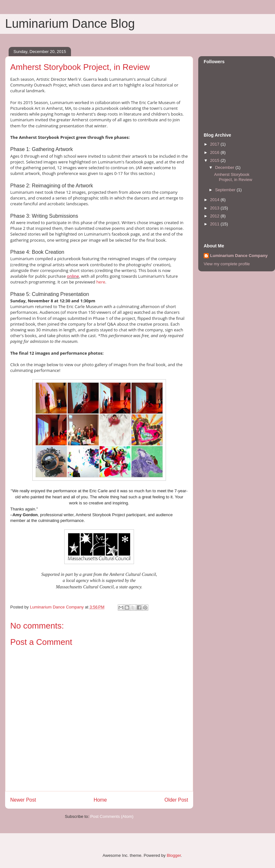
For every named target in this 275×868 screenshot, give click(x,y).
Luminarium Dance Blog (70, 24)
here (101, 282)
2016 (215, 152)
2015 (215, 160)
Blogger (174, 855)
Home (100, 800)
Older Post (176, 800)
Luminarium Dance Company (239, 256)
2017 (215, 144)
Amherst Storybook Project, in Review (233, 177)
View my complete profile (227, 264)
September (226, 190)
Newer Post (23, 800)
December (225, 167)
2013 (215, 208)
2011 (215, 224)
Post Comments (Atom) (112, 816)
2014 (215, 200)
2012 (215, 216)
